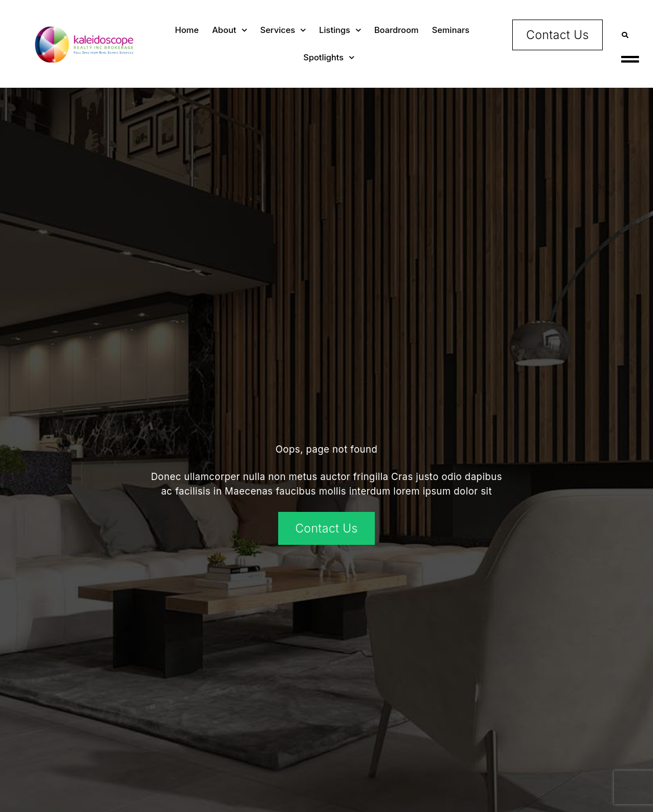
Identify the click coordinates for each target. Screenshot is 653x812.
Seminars (451, 30)
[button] (625, 35)
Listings (340, 30)
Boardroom (396, 30)
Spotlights (329, 58)
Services (283, 30)
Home (187, 30)
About (230, 30)
